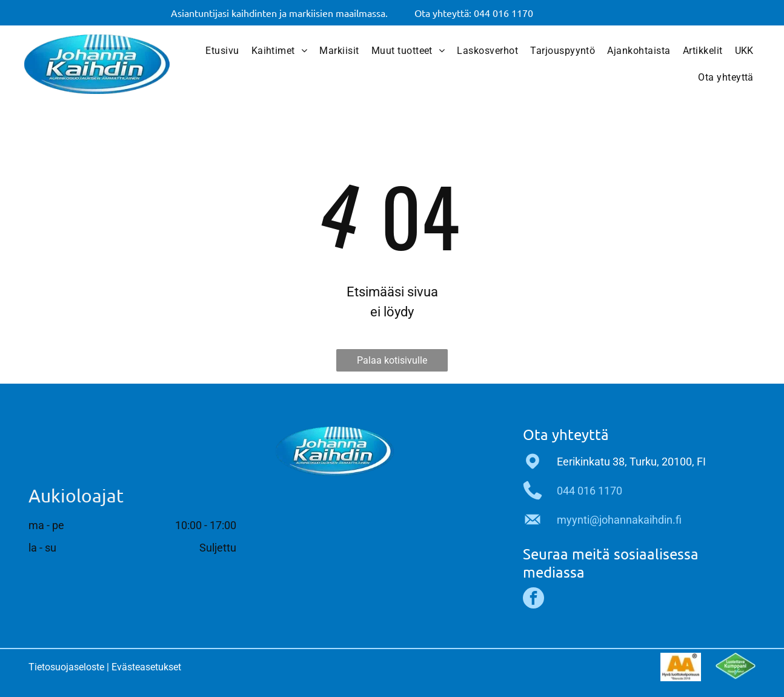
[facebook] (533, 599)
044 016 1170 (590, 491)
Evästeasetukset (146, 667)
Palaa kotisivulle (392, 360)
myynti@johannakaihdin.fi (619, 520)
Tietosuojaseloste (66, 667)
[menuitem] (222, 51)
